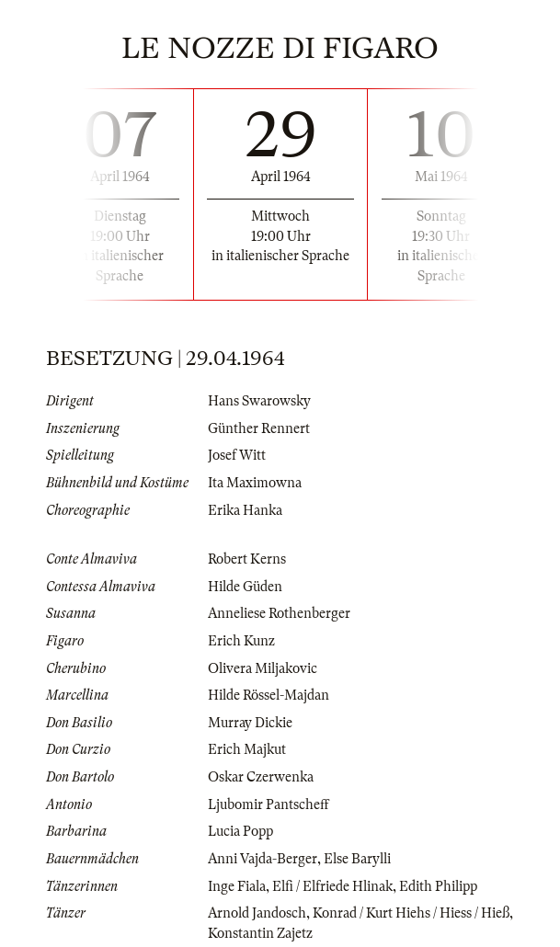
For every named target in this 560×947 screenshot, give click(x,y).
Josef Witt (237, 455)
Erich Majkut (247, 749)
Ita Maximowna (255, 483)
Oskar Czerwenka (261, 777)
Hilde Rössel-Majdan (269, 695)
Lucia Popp (240, 831)
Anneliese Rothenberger (279, 613)
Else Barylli (357, 859)
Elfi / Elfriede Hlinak (332, 886)
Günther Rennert (259, 428)
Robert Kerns (247, 559)
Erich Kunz (241, 641)
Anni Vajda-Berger (263, 859)
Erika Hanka (245, 510)
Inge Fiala (237, 886)
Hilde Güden (245, 587)
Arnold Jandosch (257, 913)
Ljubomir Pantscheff (269, 804)
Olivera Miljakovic (263, 668)
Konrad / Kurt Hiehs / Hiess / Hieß (411, 913)
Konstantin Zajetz (260, 933)
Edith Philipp (438, 886)
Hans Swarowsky (259, 401)
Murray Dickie (250, 723)
